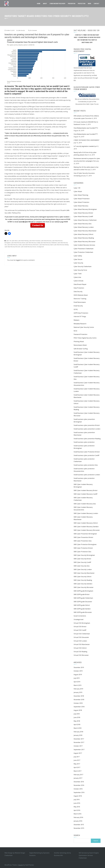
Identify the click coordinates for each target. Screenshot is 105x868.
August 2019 (78, 675)
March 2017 (78, 771)
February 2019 (78, 689)
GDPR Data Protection (81, 313)
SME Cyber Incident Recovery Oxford (86, 523)
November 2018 (79, 700)
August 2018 (78, 710)
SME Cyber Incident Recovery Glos (85, 504)
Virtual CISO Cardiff (80, 630)
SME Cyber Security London (83, 569)
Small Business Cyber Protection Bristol (87, 452)
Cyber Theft (78, 274)
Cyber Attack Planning (23, 241)
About (45, 4)
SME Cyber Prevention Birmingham (85, 534)
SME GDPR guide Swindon (82, 609)
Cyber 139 (9, 241)
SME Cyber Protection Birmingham (85, 544)
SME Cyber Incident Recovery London (86, 513)
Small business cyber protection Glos (86, 465)
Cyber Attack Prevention (35, 241)
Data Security (78, 292)
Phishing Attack (79, 342)
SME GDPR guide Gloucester (83, 602)
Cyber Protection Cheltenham (83, 252)
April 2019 (77, 682)
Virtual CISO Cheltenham (82, 634)
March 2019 (78, 685)
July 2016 (77, 800)
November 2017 (79, 742)
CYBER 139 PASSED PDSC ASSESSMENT (87, 140)
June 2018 (77, 717)
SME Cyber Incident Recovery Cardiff (85, 494)
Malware (77, 320)
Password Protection (80, 334)
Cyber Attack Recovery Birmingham (85, 209)
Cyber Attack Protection (81, 202)
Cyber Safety (78, 256)
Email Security (78, 306)
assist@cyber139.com (26, 222)
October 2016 (78, 789)
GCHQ (76, 309)
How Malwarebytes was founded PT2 (86, 128)
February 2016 (78, 817)
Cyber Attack (15, 241)
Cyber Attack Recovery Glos (83, 224)
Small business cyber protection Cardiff (86, 455)
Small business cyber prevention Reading (87, 439)
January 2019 (78, 692)
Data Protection (79, 288)
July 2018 (77, 714)
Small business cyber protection (84, 442)
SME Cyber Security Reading (83, 580)
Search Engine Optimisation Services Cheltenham (89, 855)
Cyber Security (21, 30)
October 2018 (78, 703)
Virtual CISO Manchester (82, 644)
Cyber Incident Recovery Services (28, 247)
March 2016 (78, 814)
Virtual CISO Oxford (80, 648)
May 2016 (77, 807)
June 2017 (77, 760)
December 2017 (79, 739)
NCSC (75, 331)
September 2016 (79, 792)
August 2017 (78, 753)
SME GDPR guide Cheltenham (83, 598)
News (90, 4)
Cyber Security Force (80, 270)
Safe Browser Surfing (81, 349)
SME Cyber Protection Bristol (83, 548)
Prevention (72, 4)
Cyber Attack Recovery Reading (61, 245)
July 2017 (77, 757)
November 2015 (79, 828)
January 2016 (78, 821)
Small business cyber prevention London (87, 429)
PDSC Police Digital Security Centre (85, 338)
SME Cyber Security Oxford (82, 577)
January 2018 (78, 735)
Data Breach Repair (80, 284)
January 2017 (78, 778)
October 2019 (78, 671)
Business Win (58, 855)
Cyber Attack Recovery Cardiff (33, 243)
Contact (96, 4)
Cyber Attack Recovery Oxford (46, 245)
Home (39, 4)
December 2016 (79, 782)
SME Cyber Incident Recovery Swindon (86, 527)
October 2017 (78, 746)
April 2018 (77, 725)
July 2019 (77, 678)
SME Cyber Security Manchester (84, 573)
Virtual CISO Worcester (81, 655)
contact (57, 222)
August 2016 (78, 796)
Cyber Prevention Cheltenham (84, 249)
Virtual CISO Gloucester (81, 637)
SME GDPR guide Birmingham (83, 591)
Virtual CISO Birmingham (82, 623)
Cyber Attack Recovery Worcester (12, 247)
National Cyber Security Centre (84, 327)
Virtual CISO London (80, 641)
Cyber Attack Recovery (46, 241)
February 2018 (78, 732)
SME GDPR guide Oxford (82, 605)
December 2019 (79, 667)
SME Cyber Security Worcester (84, 587)
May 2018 (77, 721)
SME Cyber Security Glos (82, 566)
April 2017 (77, 767)
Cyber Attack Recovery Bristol (18, 243)
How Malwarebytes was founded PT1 (86, 134)
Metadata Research (80, 324)
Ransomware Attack (80, 345)
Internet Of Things (80, 316)
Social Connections (80, 616)
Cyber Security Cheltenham (83, 266)
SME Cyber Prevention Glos (83, 541)
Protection (82, 4)
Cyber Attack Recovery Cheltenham (49, 243)
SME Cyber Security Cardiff (82, 562)
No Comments (33, 30)
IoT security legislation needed (84, 146)
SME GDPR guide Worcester (83, 612)
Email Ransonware (80, 302)
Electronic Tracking (80, 299)
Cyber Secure (78, 259)
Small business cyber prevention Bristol (87, 425)
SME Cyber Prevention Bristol (83, 537)
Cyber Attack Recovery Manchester (30, 245)
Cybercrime (77, 277)
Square (21, 865)
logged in (19, 260)
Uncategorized (40, 247)
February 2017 (78, 775)
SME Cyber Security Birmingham (84, 555)
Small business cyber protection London (87, 475)
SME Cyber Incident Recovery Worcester (87, 530)
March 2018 (78, 728)
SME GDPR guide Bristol (82, 594)
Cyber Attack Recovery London (14, 245)
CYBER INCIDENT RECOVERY (57, 4)
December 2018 (79, 696)
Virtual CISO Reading (80, 652)
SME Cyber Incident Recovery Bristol (85, 490)
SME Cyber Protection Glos (82, 552)
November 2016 (79, 785)
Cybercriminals (79, 281)
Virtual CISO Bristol (80, 627)
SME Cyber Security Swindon (83, 584)
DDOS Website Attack (81, 295)
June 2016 (77, 803)
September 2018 (79, 707)
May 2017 (77, 764)
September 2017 (79, 750)
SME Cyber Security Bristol (82, 559)
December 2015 (79, 825)
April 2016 (77, 810)
